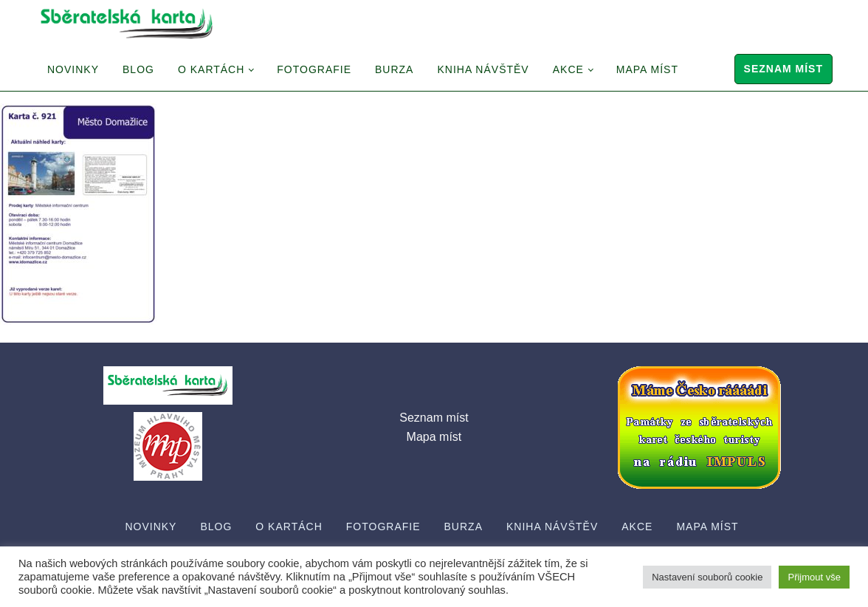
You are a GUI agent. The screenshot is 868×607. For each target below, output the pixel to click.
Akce (568, 69)
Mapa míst (647, 69)
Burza (394, 69)
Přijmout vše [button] (814, 577)
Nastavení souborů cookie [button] (707, 577)
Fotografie (314, 69)
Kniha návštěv (483, 69)
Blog (138, 69)
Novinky (73, 69)
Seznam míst (783, 69)
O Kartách (211, 69)
